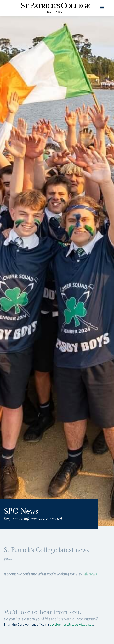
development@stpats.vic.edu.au (72, 629)
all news (91, 579)
